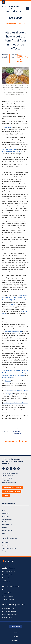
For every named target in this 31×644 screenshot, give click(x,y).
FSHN (19, 55)
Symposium (14, 304)
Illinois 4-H (5, 528)
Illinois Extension (7, 525)
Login (6, 496)
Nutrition (20, 57)
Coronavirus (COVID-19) (9, 548)
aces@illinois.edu (11, 483)
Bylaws (4, 511)
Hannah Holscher (18, 429)
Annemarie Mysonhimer (9, 149)
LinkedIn (18, 469)
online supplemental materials (13, 331)
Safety (4, 533)
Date (20, 24)
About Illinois (6, 543)
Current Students (7, 519)
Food (26, 57)
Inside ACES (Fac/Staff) (12, 492)
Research (20, 62)
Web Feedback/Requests (12, 488)
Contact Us (6, 516)
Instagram (4, 469)
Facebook (7, 469)
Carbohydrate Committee (20, 300)
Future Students (7, 530)
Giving (4, 551)
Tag (24, 24)
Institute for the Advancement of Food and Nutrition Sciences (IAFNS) (15, 298)
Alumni (4, 508)
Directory (5, 522)
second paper (9, 394)
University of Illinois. (8, 377)
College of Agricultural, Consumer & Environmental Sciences (12, 9)
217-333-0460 (6, 480)
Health (20, 59)
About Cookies (15, 626)
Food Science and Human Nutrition (12, 151)
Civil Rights (6, 514)
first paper (8, 127)
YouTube (15, 469)
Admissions (6, 545)
